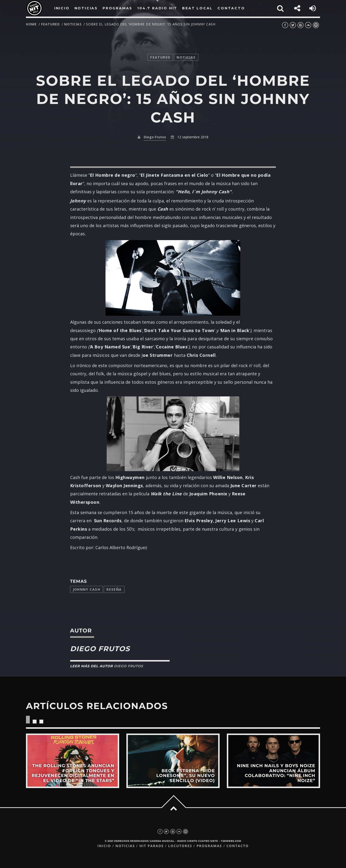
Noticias (125, 846)
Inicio (104, 846)
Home (31, 24)
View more (73, 761)
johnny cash (87, 589)
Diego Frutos (155, 137)
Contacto (238, 846)
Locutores (180, 846)
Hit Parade (151, 846)
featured (50, 24)
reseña (114, 589)
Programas (209, 846)
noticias (73, 24)
